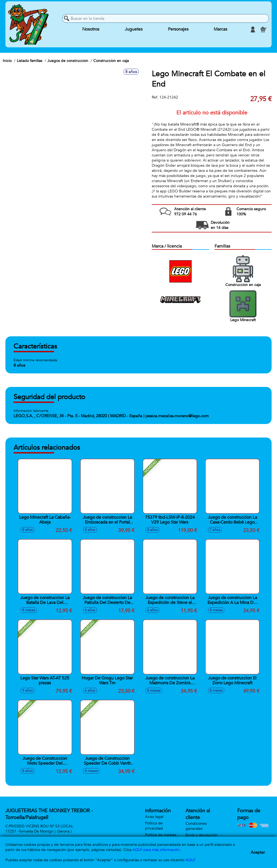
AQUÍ (190, 860)
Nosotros (91, 29)
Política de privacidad (154, 826)
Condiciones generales (196, 826)
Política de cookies (161, 835)
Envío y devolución (202, 835)
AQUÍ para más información (156, 850)
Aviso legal (154, 817)
